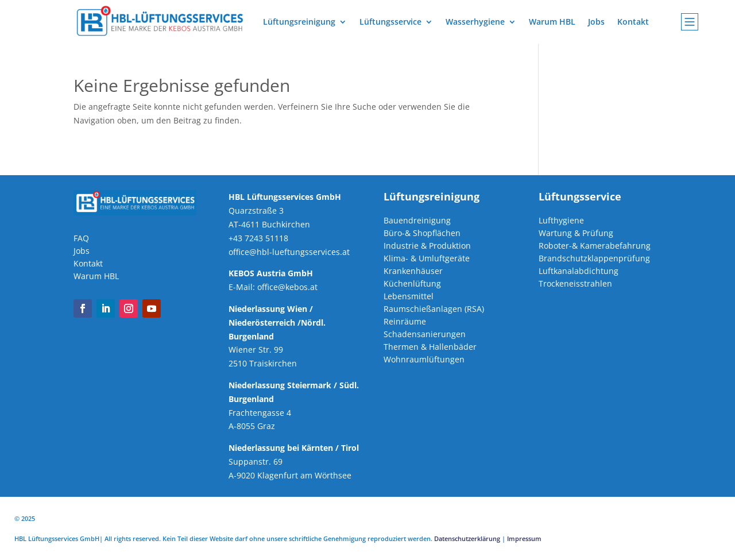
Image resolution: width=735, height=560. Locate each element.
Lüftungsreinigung (299, 22)
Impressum (524, 538)
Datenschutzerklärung (467, 538)
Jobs (596, 22)
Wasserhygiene (475, 22)
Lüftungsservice (390, 22)
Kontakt (633, 22)
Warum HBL (552, 22)
